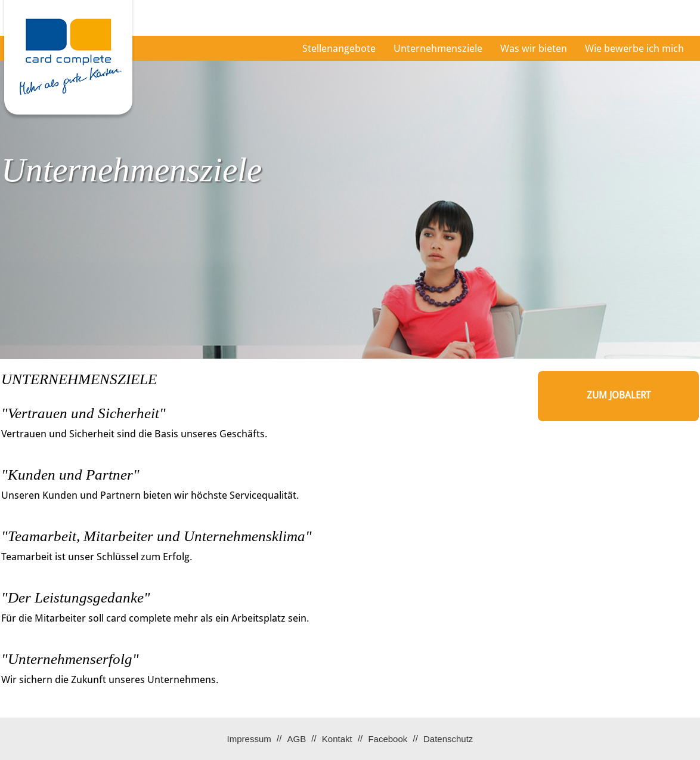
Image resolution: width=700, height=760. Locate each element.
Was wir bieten (534, 48)
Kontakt (337, 739)
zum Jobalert (619, 395)
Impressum (249, 739)
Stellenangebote (339, 48)
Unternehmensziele (438, 48)
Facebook (388, 739)
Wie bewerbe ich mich (634, 48)
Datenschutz (448, 739)
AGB (296, 739)
